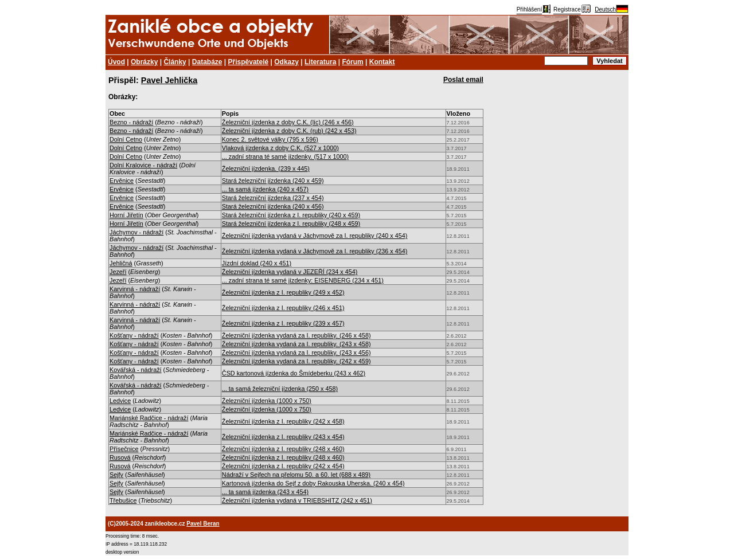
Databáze (207, 62)
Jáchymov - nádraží (136, 232)
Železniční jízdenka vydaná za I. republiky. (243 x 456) (296, 353)
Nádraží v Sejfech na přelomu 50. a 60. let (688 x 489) (296, 475)
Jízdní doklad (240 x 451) (257, 263)
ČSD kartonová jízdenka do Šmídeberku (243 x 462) (294, 373)
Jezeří (118, 272)
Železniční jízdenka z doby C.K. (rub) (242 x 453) (289, 131)
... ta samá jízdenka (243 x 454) (265, 492)
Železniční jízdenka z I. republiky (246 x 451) (283, 308)
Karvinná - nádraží (135, 289)
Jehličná (121, 263)
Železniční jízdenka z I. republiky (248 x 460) (283, 449)
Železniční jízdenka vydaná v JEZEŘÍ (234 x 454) (290, 272)
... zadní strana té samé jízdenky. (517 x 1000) (285, 156)
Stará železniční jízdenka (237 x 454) (273, 198)
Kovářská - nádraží (136, 370)
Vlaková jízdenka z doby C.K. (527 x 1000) (280, 148)
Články (175, 62)
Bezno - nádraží (131, 122)
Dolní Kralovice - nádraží (143, 165)
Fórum (352, 62)
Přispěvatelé (249, 62)
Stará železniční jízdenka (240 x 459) (273, 181)
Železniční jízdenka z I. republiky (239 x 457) (283, 323)
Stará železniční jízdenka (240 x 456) (273, 206)
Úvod (116, 62)
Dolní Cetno (126, 139)
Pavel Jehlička (169, 80)
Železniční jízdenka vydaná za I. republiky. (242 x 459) (296, 361)
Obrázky (144, 62)
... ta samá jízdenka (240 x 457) (265, 189)
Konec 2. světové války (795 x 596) (270, 139)
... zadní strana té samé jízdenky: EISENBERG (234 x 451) (303, 280)
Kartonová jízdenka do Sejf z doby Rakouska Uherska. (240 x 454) (313, 483)
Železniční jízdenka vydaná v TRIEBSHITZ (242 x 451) (297, 500)
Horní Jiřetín (126, 215)
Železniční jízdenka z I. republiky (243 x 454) (283, 437)
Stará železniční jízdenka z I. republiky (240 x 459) (291, 215)
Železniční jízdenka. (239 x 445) (266, 169)
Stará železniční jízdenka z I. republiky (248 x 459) (291, 224)
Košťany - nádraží (134, 335)
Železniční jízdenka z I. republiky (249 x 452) (283, 292)
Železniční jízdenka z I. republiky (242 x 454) (283, 466)
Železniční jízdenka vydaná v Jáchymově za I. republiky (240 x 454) (315, 236)
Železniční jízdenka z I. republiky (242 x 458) (283, 421)
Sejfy (116, 475)
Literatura (320, 62)
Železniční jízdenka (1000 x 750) (267, 401)
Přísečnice (124, 449)
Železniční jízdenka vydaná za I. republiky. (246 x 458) (296, 335)
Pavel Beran (203, 524)
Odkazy (286, 62)
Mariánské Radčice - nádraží (149, 418)
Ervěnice (122, 181)
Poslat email (463, 80)
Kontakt (382, 62)
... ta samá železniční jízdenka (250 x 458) (280, 389)
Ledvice (120, 401)
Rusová (120, 457)
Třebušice (123, 500)
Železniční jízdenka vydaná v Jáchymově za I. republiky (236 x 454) (315, 251)
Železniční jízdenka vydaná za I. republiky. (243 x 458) (296, 344)
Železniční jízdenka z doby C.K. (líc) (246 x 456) (288, 122)
